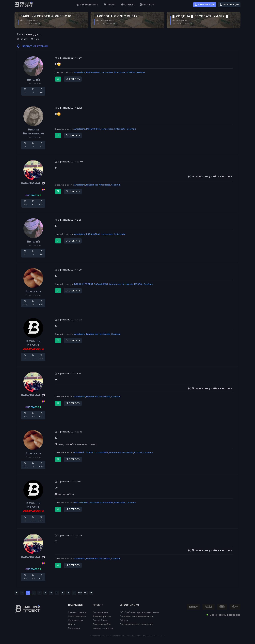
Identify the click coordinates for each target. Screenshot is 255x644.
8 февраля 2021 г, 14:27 (68, 58)
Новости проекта (77, 616)
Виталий (33, 80)
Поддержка (74, 628)
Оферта (124, 620)
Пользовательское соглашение (136, 624)
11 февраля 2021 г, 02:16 (68, 536)
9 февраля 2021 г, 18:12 (68, 374)
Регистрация (229, 5)
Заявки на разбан (102, 624)
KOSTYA (131, 72)
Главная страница (77, 612)
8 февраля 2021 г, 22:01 (68, 108)
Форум (110, 5)
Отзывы (128, 5)
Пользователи (100, 612)
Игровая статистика (103, 628)
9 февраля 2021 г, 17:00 (68, 320)
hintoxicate (120, 72)
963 (86, 593)
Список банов (100, 620)
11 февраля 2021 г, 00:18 (68, 432)
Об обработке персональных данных (139, 612)
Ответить (73, 79)
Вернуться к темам (33, 46)
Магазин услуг (76, 620)
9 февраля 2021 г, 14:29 (68, 270)
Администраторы (102, 616)
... (74, 593)
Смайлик (140, 72)
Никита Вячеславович (33, 132)
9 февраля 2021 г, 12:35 (68, 220)
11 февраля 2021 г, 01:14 (68, 482)
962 (80, 593)
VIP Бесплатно (87, 5)
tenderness (107, 72)
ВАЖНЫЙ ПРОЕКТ (84, 284)
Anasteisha (80, 72)
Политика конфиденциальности (137, 616)
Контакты (147, 5)
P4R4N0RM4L (93, 72)
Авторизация (205, 5)
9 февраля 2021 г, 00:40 (69, 162)
